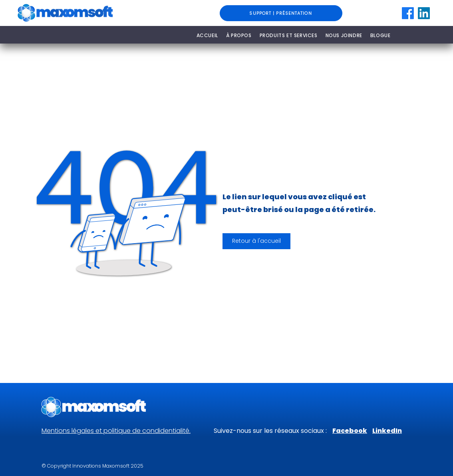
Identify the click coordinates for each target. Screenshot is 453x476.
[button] (256, 241)
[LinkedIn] (424, 13)
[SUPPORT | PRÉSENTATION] (281, 13)
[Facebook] (408, 13)
